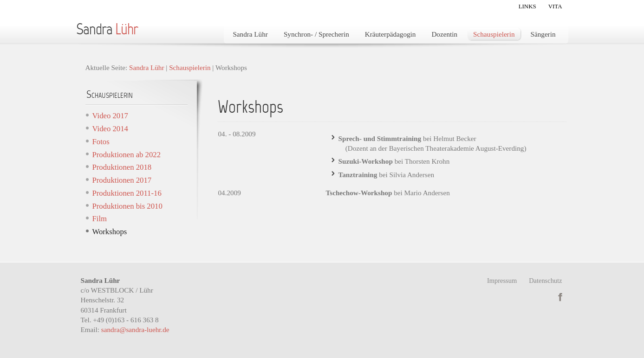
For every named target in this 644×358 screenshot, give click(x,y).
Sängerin (543, 34)
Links (527, 6)
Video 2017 (110, 116)
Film (100, 219)
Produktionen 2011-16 (127, 193)
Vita (555, 6)
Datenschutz (545, 281)
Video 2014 (110, 129)
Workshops (110, 232)
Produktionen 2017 (122, 180)
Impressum (502, 281)
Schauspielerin (494, 34)
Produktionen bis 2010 (127, 206)
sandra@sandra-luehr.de (135, 329)
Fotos (101, 142)
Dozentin (444, 34)
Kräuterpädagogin (390, 34)
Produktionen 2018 (122, 167)
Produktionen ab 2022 (127, 155)
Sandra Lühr (250, 34)
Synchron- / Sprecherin (316, 34)
